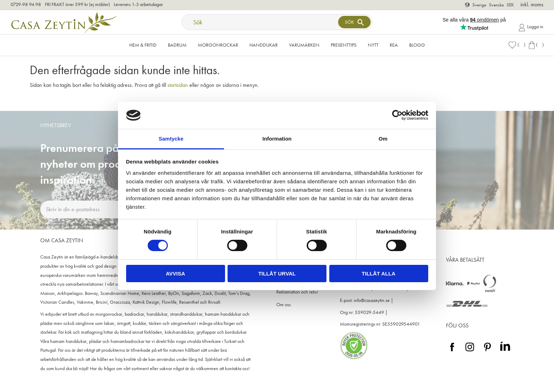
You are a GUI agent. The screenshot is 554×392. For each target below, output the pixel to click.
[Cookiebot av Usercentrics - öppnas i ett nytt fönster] (397, 115)
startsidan (178, 85)
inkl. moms (532, 4)
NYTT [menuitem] (373, 45)
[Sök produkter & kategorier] (261, 22)
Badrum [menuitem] (177, 45)
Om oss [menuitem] (284, 305)
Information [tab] (277, 139)
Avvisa (175, 274)
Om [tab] (383, 139)
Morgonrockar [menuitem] (218, 45)
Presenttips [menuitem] (344, 45)
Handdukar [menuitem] (264, 45)
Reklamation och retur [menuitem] (297, 292)
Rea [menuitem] (394, 45)
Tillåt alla (379, 274)
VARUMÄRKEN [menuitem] (304, 45)
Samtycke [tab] (171, 139)
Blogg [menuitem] (417, 45)
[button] (517, 45)
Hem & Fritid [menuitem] (143, 45)
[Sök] (354, 22)
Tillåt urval (277, 274)
